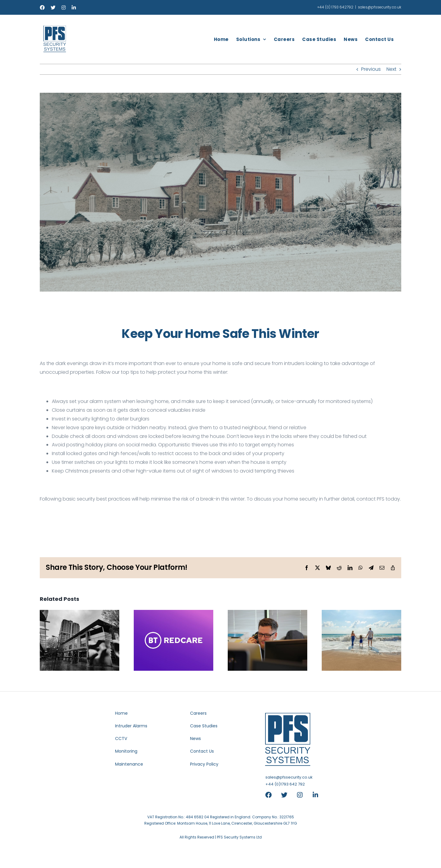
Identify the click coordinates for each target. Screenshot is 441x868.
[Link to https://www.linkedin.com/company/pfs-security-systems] (315, 795)
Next (391, 69)
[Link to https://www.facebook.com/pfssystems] (271, 795)
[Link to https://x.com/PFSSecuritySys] (286, 795)
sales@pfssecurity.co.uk (380, 7)
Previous (371, 69)
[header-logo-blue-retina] (288, 740)
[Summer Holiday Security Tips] (361, 614)
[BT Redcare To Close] (174, 614)
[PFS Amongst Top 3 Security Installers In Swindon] (80, 614)
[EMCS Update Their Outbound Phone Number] (267, 614)
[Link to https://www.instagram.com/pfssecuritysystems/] (302, 795)
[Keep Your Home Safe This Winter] (220, 192)
